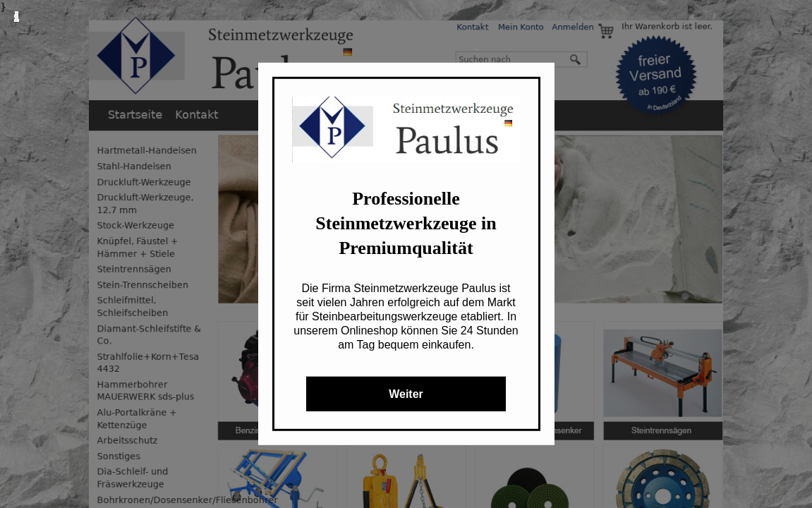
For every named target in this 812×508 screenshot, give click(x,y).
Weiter (406, 394)
